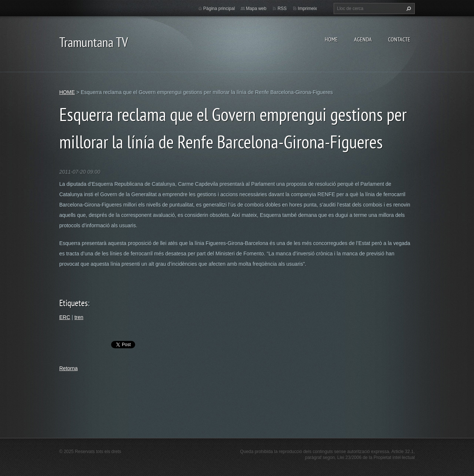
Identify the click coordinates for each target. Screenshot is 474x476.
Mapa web (256, 9)
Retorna (69, 368)
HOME (331, 39)
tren (79, 317)
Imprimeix (307, 9)
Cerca (408, 9)
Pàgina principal (219, 9)
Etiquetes (74, 303)
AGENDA (363, 39)
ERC (65, 317)
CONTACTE (399, 39)
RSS (282, 9)
